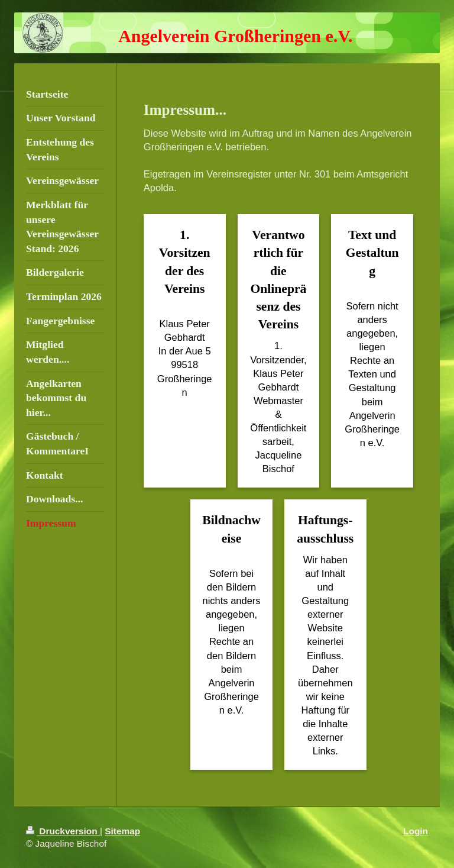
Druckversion (63, 831)
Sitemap (122, 831)
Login (416, 831)
